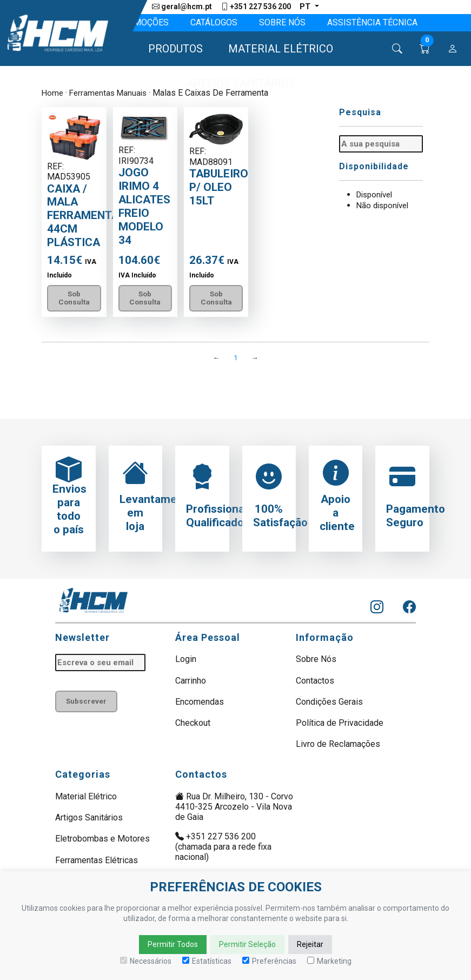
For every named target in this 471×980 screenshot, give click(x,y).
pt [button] (306, 7)
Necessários (146, 961)
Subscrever (88, 704)
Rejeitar (310, 944)
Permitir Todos (173, 944)
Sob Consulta (76, 299)
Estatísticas (207, 961)
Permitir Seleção (247, 944)
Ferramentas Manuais (111, 93)
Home (53, 93)
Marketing (329, 961)
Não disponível (385, 205)
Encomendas (200, 704)
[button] (171, 49)
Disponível (377, 194)
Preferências (269, 961)
